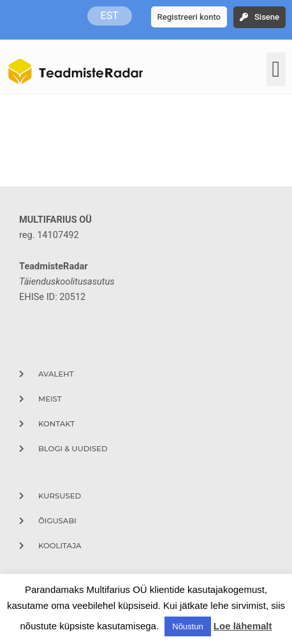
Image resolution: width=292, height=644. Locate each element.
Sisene (267, 17)
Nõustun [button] (187, 626)
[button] (276, 69)
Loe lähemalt (243, 626)
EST (110, 16)
